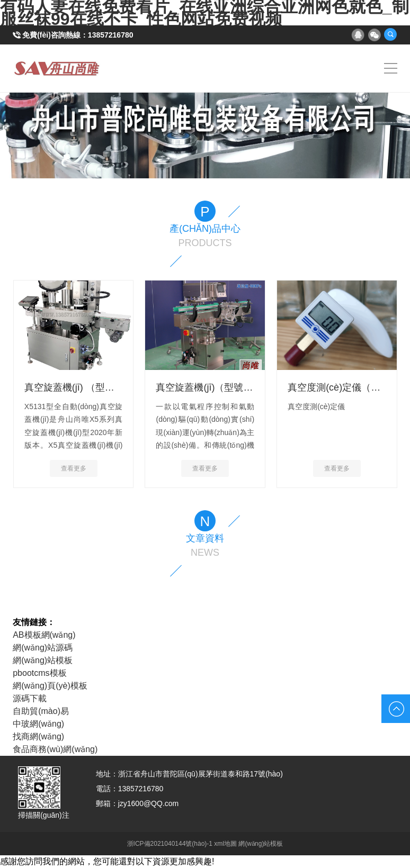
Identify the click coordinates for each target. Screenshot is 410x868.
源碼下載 (30, 698)
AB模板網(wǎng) (44, 635)
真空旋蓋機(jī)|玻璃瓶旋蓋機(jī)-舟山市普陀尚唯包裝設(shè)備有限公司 (57, 68)
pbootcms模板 (39, 673)
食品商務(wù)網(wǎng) (55, 749)
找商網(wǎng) (38, 736)
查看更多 (74, 468)
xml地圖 (225, 844)
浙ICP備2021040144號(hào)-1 (170, 844)
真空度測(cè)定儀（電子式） (348, 387)
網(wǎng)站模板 (43, 660)
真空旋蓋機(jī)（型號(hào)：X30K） (232, 387)
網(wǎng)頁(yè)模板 (50, 686)
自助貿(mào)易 (41, 711)
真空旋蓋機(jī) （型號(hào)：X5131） (104, 387)
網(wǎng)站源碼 (43, 648)
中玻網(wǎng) (38, 724)
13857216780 (111, 35)
